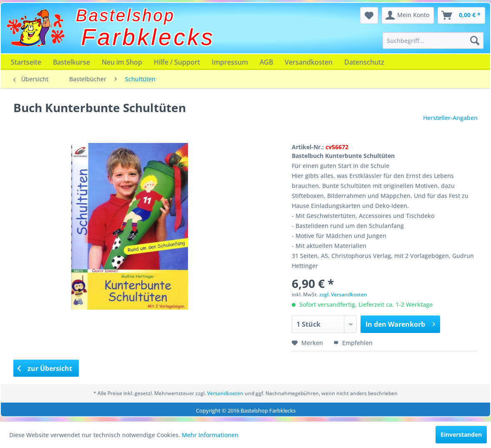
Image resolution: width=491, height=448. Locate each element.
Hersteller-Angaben (450, 118)
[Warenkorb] (461, 15)
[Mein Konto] (408, 15)
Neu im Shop (122, 62)
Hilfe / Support (177, 62)
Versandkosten (309, 62)
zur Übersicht (45, 368)
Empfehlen (353, 343)
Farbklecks (148, 37)
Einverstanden (461, 434)
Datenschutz (364, 62)
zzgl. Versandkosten (343, 294)
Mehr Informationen (210, 435)
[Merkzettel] (369, 15)
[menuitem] (433, 40)
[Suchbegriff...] (433, 40)
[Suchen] (475, 40)
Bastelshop (125, 15)
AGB (266, 62)
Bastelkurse (71, 62)
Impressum (230, 62)
